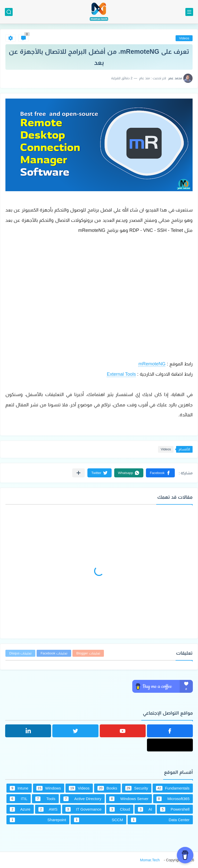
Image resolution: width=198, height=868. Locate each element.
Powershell (175, 809)
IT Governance (84, 809)
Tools (45, 799)
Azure (20, 809)
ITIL (19, 799)
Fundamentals (173, 788)
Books (107, 788)
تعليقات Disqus (20, 653)
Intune (19, 788)
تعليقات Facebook (54, 653)
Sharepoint (38, 820)
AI (145, 809)
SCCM (98, 820)
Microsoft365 (173, 799)
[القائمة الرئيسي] (189, 12)
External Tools (121, 374)
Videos (184, 38)
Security (137, 788)
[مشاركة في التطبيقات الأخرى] (79, 473)
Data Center (160, 820)
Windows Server (129, 799)
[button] (160, 473)
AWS (48, 809)
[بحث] (9, 12)
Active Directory (82, 799)
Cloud (120, 809)
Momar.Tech (150, 860)
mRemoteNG (152, 364)
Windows (49, 788)
